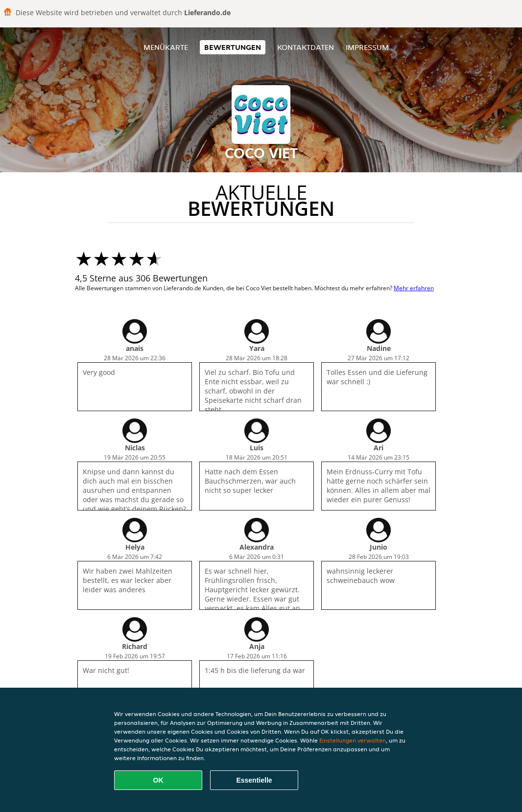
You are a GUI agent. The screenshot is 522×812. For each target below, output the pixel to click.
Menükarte (166, 47)
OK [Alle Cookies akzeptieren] (158, 780)
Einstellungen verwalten (353, 740)
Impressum (367, 47)
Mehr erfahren (414, 288)
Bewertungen (233, 47)
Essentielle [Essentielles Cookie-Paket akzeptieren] (254, 780)
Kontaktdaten (306, 47)
